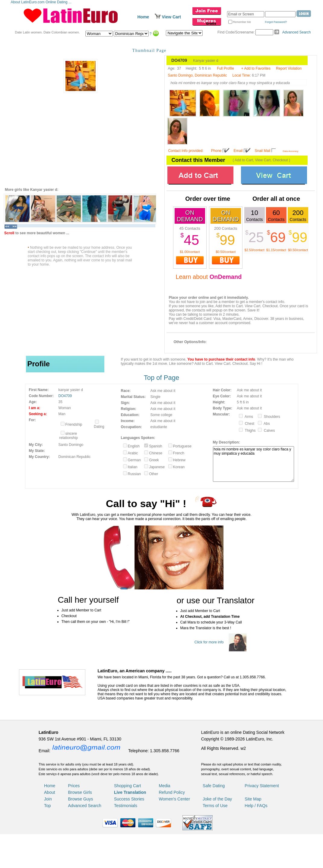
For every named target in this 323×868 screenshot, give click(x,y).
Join (48, 799)
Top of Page (161, 378)
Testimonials (126, 806)
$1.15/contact (276, 250)
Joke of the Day (217, 799)
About (50, 792)
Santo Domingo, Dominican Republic (197, 75)
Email (238, 151)
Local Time (241, 75)
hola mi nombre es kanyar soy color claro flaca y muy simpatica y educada (253, 464)
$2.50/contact (255, 250)
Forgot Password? (276, 22)
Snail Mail (263, 151)
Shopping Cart (128, 786)
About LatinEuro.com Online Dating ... (42, 2)
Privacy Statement (262, 786)
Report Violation (289, 68)
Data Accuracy (291, 151)
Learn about (209, 277)
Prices (74, 786)
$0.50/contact (226, 252)
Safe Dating (214, 786)
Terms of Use (215, 806)
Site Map (253, 799)
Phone (216, 151)
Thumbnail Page (149, 51)
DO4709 (65, 396)
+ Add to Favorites (256, 68)
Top (47, 806)
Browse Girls (80, 792)
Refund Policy (172, 792)
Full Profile (225, 68)
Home (143, 17)
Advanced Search (297, 32)
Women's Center (175, 799)
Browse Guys (80, 799)
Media (165, 786)
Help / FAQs (256, 806)
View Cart (171, 17)
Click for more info (209, 642)
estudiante (159, 427)
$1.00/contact (190, 252)
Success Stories (129, 799)
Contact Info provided (185, 151)
